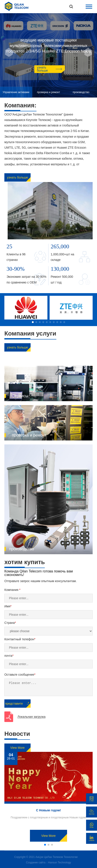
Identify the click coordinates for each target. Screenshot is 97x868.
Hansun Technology (60, 863)
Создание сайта (36, 863)
